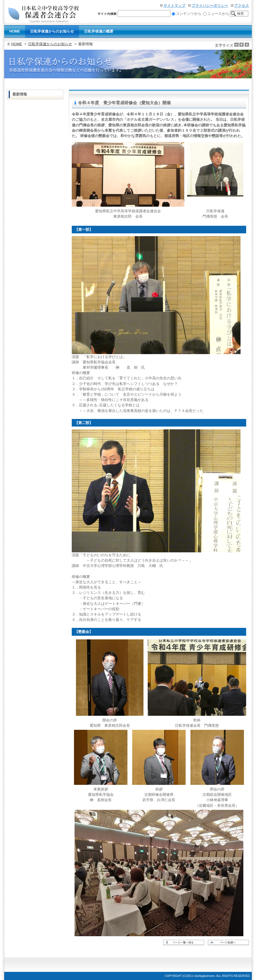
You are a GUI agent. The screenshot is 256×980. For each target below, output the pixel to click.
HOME (17, 44)
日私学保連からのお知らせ (50, 44)
